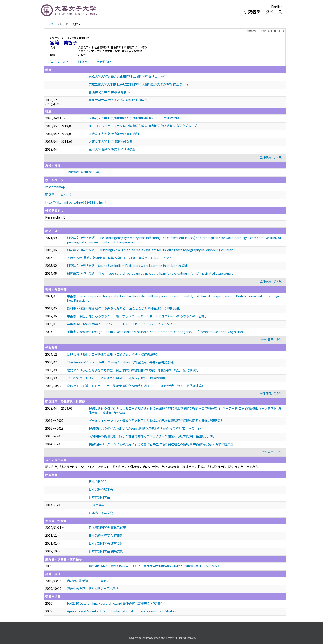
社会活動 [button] (103, 62)
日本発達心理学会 (101, 489)
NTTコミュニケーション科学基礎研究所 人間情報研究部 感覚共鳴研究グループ (143, 126)
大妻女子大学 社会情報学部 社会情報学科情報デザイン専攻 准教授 (134, 118)
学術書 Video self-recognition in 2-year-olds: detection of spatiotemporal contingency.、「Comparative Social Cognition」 (156, 332)
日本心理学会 (98, 481)
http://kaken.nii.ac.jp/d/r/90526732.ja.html (76, 202)
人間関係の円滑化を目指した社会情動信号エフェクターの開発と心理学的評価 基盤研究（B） (152, 436)
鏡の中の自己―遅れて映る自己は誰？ (93, 589)
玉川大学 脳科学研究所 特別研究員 (112, 149)
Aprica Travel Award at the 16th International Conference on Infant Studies (121, 611)
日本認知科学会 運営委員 (106, 543)
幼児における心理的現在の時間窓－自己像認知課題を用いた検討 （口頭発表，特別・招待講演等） (134, 370)
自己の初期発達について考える (88, 581)
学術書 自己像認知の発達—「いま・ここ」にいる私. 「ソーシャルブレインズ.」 (122, 324)
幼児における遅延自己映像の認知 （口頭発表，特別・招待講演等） (113, 354)
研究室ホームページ (59, 195)
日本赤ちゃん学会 (101, 513)
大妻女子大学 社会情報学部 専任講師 (114, 134)
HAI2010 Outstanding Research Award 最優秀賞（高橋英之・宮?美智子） (118, 603)
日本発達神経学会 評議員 (106, 535)
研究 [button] (81, 62)
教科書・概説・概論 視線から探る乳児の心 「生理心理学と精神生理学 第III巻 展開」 (124, 308)
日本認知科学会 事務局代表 (107, 528)
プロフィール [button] (57, 62)
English (277, 7)
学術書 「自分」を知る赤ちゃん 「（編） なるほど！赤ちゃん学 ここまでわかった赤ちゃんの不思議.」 (138, 316)
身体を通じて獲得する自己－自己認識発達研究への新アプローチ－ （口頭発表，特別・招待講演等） (136, 386)
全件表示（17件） (272, 281)
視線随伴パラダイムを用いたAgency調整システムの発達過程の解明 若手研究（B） (146, 428)
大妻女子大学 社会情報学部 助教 (111, 141)
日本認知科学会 (99, 497)
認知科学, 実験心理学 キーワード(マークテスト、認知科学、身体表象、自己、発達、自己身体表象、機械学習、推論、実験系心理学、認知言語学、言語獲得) (152, 467)
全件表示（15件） (272, 393)
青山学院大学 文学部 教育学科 (109, 92)
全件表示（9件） (273, 452)
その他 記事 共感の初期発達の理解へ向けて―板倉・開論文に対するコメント (119, 258)
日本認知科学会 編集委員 (106, 551)
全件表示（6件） (273, 340)
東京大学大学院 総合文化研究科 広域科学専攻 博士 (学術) (128, 76)
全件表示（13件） (272, 157)
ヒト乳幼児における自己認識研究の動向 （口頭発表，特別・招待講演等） (118, 378)
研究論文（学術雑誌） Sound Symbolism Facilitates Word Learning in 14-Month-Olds (128, 266)
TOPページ (52, 24)
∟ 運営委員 (97, 505)
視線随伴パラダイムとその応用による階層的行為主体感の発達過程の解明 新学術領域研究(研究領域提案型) (162, 444)
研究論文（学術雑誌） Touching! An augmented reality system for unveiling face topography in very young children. (150, 250)
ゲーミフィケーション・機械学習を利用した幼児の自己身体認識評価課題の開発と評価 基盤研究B (156, 420)
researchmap (55, 187)
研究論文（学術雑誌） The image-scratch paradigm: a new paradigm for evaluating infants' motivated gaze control (151, 273)
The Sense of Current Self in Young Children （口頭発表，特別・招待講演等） (122, 362)
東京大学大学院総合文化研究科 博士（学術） (120, 100)
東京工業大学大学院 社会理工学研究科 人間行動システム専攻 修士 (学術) (138, 84)
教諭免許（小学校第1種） (85, 172)
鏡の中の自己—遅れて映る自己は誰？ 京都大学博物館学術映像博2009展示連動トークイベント (155, 566)
